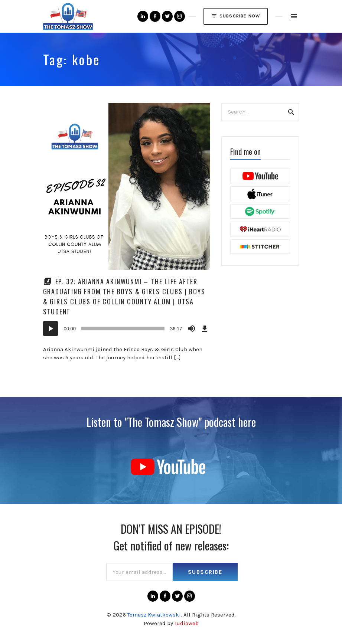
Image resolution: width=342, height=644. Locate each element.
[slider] (123, 328)
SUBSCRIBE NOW (236, 16)
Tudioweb (187, 623)
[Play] (51, 328)
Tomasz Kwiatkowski (154, 615)
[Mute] (192, 328)
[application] (127, 328)
